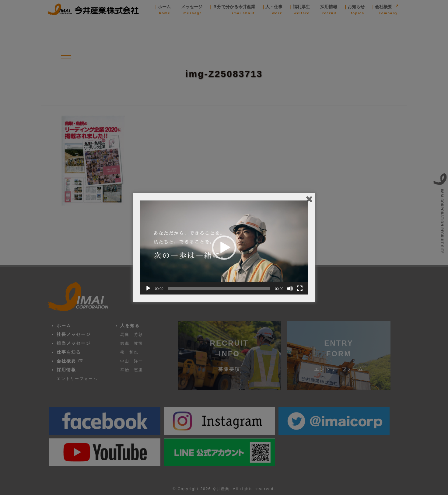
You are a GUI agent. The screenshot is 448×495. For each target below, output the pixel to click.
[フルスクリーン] (300, 288)
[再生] (148, 288)
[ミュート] (290, 288)
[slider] (219, 288)
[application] (224, 247)
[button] (224, 248)
